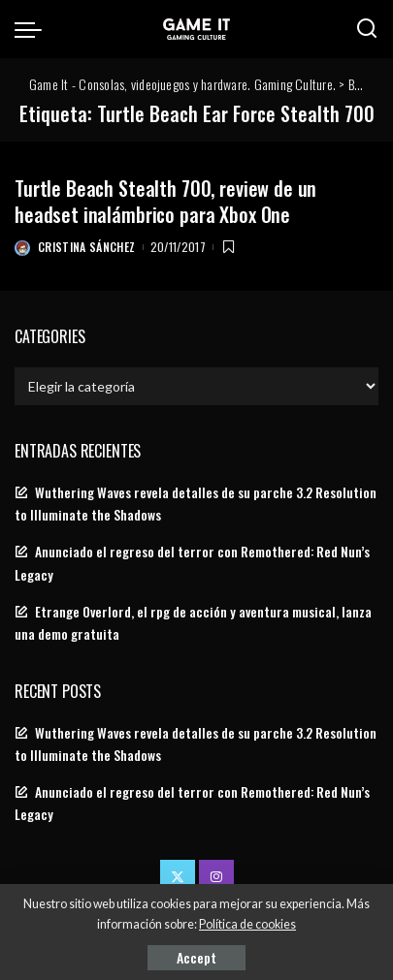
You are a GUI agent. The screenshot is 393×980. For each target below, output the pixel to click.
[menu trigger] (33, 29)
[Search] (367, 29)
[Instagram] (216, 877)
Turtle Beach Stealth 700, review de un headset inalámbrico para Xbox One (165, 201)
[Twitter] (178, 877)
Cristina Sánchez (87, 247)
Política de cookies (247, 924)
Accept (196, 957)
